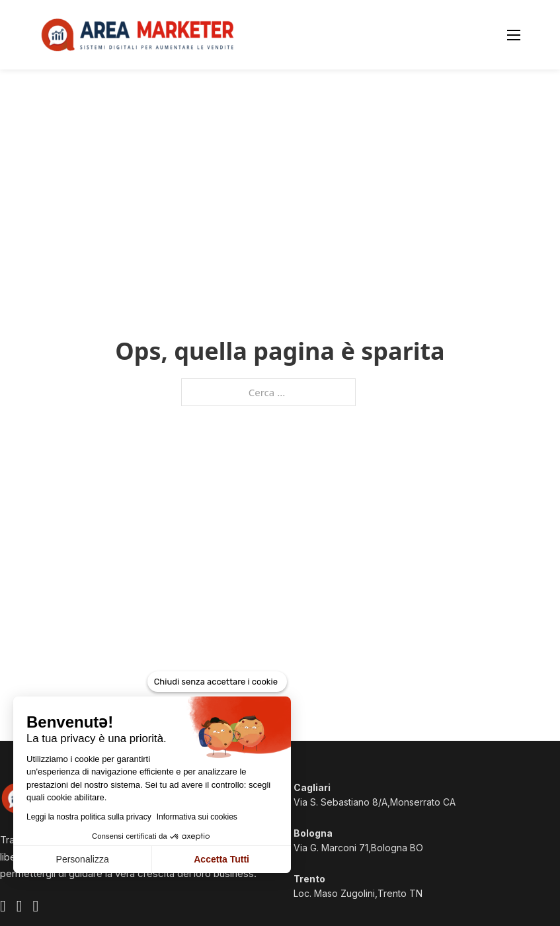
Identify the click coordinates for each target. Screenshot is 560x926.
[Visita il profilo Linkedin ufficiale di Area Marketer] (36, 907)
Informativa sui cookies (197, 817)
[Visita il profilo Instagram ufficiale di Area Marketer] (20, 907)
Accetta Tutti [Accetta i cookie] (221, 859)
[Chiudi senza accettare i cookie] (217, 682)
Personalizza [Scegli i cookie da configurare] (83, 859)
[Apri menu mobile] (514, 35)
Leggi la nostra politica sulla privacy (89, 817)
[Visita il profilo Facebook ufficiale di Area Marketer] (3, 907)
